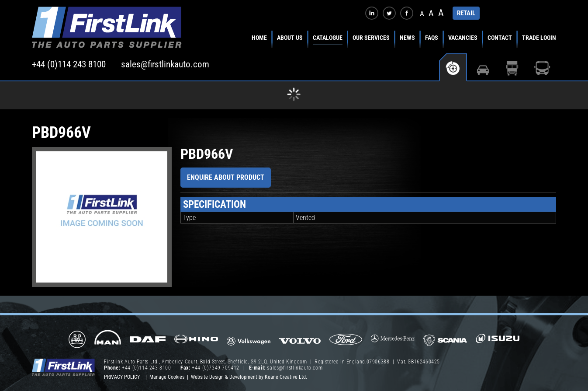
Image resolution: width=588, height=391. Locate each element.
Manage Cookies (167, 377)
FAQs (432, 38)
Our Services (371, 38)
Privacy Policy (122, 377)
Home (259, 38)
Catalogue (328, 38)
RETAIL (466, 13)
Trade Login (539, 38)
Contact (500, 38)
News (407, 38)
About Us (290, 38)
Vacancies (463, 38)
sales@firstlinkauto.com (165, 64)
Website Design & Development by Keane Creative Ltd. (249, 377)
